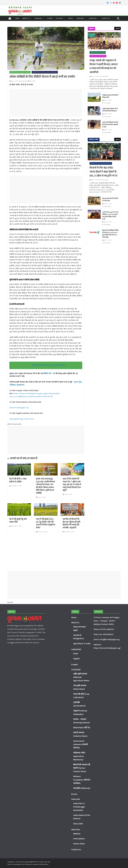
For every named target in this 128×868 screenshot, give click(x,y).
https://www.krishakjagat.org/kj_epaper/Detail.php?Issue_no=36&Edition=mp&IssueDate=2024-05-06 (34, 395)
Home (17, 18)
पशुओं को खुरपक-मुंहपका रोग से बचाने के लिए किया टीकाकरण (110, 110)
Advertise (93, 18)
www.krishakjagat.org (19, 407)
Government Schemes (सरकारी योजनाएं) (81, 744)
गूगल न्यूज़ (77, 382)
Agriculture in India (82, 644)
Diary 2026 (78, 824)
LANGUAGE (38, 18)
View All (118, 28)
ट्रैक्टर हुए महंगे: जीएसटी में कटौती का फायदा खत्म (110, 200)
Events (71, 18)
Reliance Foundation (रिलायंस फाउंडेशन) (82, 780)
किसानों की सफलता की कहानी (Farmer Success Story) (82, 768)
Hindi (76, 654)
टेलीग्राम (12, 385)
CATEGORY (59, 18)
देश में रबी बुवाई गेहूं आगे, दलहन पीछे (18, 520)
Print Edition (79, 839)
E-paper (50, 18)
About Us (26, 18)
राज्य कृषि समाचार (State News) (98, 52)
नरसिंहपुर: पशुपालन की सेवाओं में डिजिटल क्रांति (110, 96)
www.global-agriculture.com (21, 418)
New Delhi (33, 81)
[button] (30, 18)
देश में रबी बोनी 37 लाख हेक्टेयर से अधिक (18, 480)
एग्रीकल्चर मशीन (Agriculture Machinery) (101, 163)
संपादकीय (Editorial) (82, 788)
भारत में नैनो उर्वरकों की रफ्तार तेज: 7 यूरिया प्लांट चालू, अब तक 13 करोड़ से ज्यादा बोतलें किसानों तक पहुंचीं (72, 484)
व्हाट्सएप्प (20, 385)
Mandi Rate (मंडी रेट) (82, 728)
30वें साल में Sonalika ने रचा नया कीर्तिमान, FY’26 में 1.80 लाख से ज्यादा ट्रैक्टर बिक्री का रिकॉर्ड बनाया (110, 216)
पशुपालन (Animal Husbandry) (98, 56)
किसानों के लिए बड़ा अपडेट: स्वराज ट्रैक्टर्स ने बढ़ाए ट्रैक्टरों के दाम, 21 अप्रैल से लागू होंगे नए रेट (104, 172)
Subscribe (80, 18)
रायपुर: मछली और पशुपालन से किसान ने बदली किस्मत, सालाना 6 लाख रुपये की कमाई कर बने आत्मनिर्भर (104, 66)
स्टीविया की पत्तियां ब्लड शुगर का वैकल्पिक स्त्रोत (48, 365)
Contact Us (106, 18)
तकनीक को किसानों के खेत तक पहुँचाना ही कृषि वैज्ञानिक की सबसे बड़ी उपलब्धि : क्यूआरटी (71, 523)
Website (77, 834)
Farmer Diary (79, 844)
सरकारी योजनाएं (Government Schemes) (20, 72)
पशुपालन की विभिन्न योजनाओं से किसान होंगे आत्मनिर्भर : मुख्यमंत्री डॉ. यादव (110, 125)
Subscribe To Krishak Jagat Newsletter (79, 807)
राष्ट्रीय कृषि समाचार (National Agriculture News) (45, 72)
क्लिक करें (47, 373)
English (77, 659)
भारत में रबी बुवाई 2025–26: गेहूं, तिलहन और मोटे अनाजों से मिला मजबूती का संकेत (46, 523)
